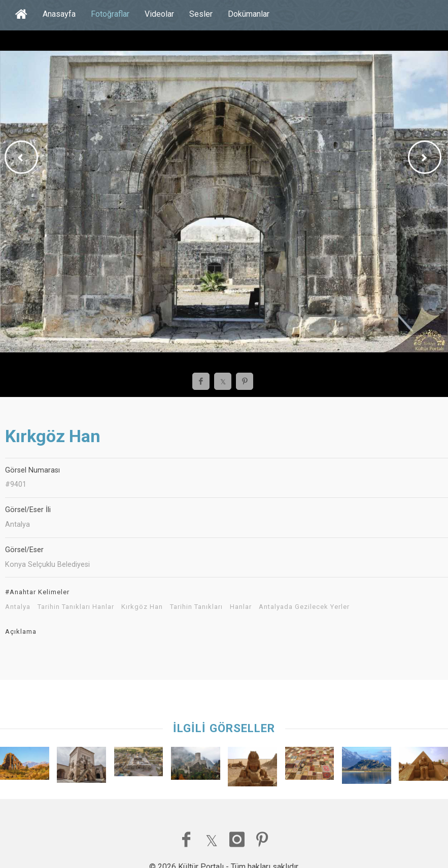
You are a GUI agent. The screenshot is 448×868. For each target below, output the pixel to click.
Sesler (201, 14)
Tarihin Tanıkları (196, 607)
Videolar (159, 14)
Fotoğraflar (110, 14)
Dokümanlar (249, 14)
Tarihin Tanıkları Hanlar (76, 607)
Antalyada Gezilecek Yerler (304, 607)
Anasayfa (59, 14)
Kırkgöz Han (142, 607)
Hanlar (241, 607)
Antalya (18, 607)
